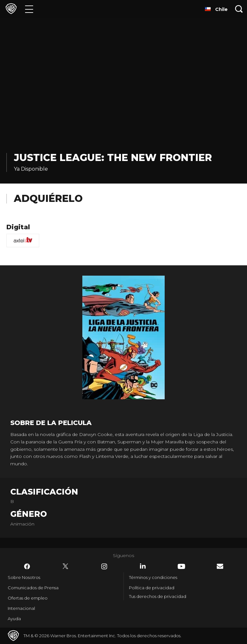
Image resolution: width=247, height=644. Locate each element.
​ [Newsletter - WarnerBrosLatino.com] (220, 566)
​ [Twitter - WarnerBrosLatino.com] (66, 566)
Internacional (21, 608)
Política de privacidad (152, 588)
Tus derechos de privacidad (158, 596)
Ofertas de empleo (28, 598)
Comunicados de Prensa (33, 588)
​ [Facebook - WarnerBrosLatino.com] (27, 566)
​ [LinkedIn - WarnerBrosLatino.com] (143, 566)
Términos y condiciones (153, 577)
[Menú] (29, 9)
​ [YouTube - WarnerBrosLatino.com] (181, 566)
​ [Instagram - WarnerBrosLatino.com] (104, 566)
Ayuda (14, 619)
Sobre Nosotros (24, 577)
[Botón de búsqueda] (239, 9)
